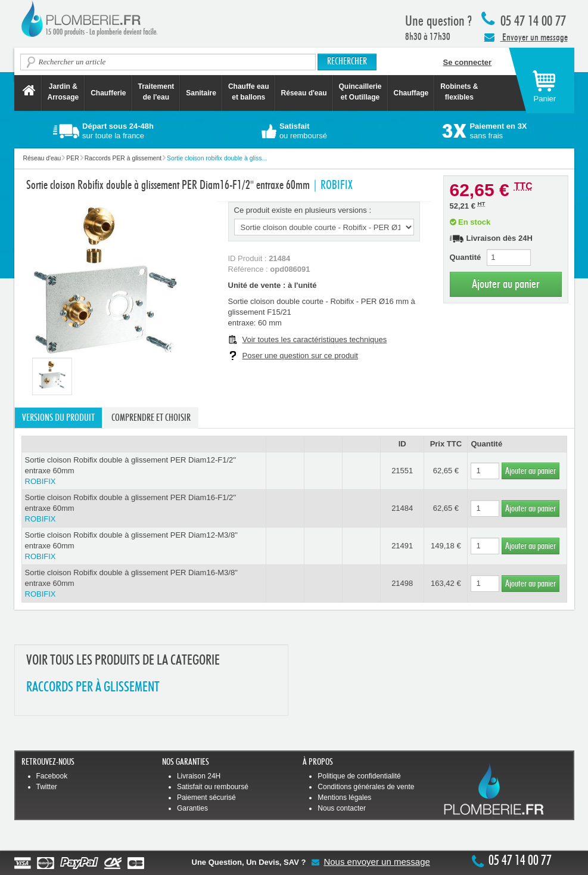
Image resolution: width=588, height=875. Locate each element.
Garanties (192, 808)
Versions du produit (58, 418)
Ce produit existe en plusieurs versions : (303, 210)
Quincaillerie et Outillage (360, 92)
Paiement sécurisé (206, 798)
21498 (402, 583)
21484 (402, 508)
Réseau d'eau (304, 93)
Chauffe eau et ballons (249, 92)
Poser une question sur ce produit (300, 356)
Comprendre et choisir (151, 418)
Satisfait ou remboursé (213, 787)
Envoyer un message (526, 37)
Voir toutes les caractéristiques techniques (315, 339)
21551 (402, 471)
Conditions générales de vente (366, 787)
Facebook (52, 776)
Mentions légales (344, 798)
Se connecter (468, 62)
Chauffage (411, 93)
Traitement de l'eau (156, 92)
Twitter (47, 787)
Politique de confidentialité (359, 776)
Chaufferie (108, 93)
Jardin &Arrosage (63, 92)
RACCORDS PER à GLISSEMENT (93, 688)
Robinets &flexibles (459, 92)
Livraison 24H (199, 776)
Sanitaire (201, 93)
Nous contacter (342, 808)
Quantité (466, 257)
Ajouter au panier (506, 284)
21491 (402, 546)
